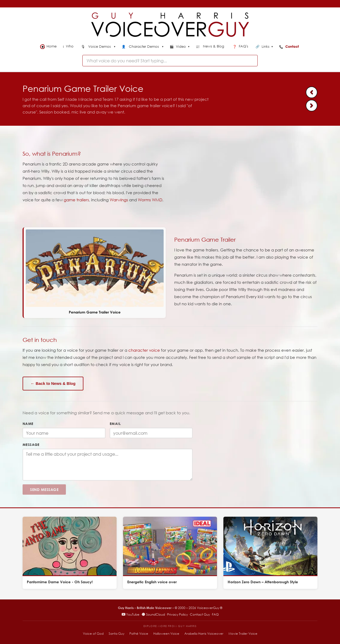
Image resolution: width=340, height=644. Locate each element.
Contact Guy (200, 614)
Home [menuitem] (48, 46)
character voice (144, 350)
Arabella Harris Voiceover (204, 634)
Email (115, 424)
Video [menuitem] (180, 47)
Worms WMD (150, 200)
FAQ (215, 614)
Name (28, 424)
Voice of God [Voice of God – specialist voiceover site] (93, 634)
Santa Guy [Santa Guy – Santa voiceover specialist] (116, 634)
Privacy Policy (177, 614)
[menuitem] (98, 47)
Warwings (119, 200)
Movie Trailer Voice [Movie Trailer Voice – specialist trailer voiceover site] (243, 634)
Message (31, 445)
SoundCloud (153, 614)
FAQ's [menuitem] (241, 46)
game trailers (76, 200)
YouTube (131, 614)
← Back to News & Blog (53, 383)
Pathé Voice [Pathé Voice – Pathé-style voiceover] (139, 634)
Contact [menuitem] (290, 46)
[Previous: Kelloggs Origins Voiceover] (312, 92)
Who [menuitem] (69, 46)
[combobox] (170, 61)
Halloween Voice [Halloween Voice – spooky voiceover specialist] (166, 634)
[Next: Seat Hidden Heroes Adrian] (312, 106)
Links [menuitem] (264, 47)
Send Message (44, 489)
